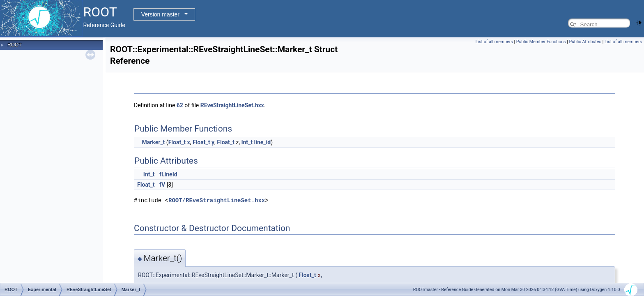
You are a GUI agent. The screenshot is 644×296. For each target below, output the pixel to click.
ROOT (15, 45)
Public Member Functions (541, 42)
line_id (263, 142)
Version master (160, 14)
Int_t (247, 142)
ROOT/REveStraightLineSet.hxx (217, 200)
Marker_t (153, 142)
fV (162, 185)
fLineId (168, 174)
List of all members (494, 42)
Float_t (177, 142)
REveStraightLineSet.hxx (232, 105)
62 (180, 105)
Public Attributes (585, 42)
